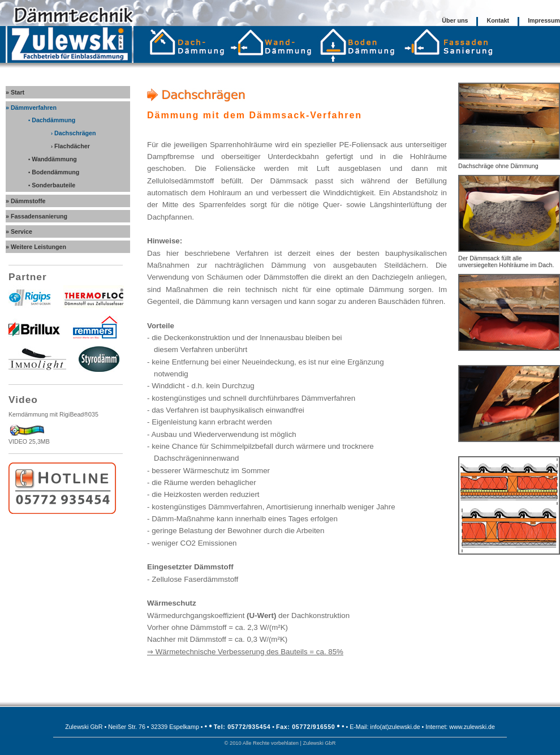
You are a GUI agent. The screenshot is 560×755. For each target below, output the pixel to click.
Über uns (455, 20)
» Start (15, 92)
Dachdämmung (52, 120)
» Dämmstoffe (25, 201)
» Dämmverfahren (31, 108)
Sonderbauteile (52, 185)
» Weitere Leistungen (36, 247)
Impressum (544, 20)
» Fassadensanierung (36, 216)
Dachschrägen (74, 133)
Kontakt (498, 20)
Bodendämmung (54, 172)
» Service (19, 231)
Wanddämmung (53, 159)
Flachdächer (70, 146)
